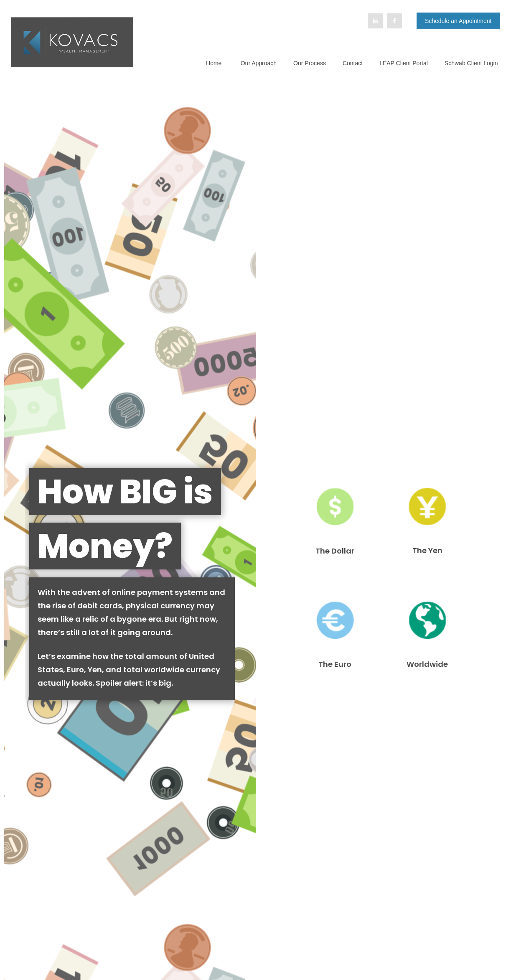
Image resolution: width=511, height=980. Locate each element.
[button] (214, 63)
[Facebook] (394, 21)
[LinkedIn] (375, 21)
